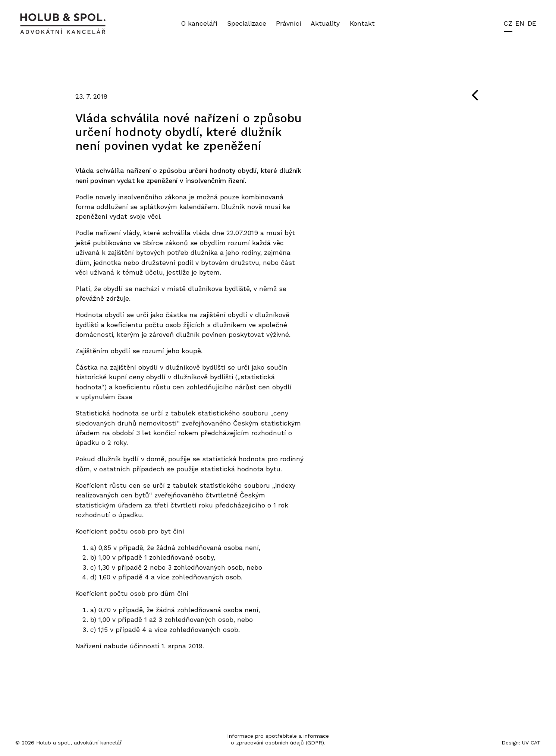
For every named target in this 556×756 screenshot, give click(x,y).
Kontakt (362, 23)
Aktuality (325, 23)
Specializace (247, 23)
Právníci (288, 23)
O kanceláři (199, 23)
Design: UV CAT (521, 743)
